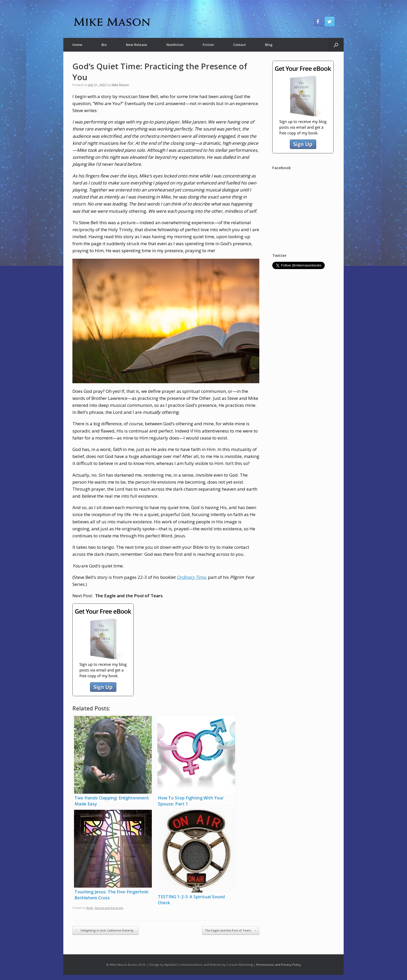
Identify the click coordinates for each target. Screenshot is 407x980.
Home (77, 45)
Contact (239, 45)
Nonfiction (175, 45)
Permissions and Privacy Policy (279, 965)
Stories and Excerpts (109, 908)
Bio (104, 45)
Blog (269, 45)
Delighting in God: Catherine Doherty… (106, 930)
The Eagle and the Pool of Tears (231, 930)
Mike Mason (120, 85)
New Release (137, 45)
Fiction (208, 45)
